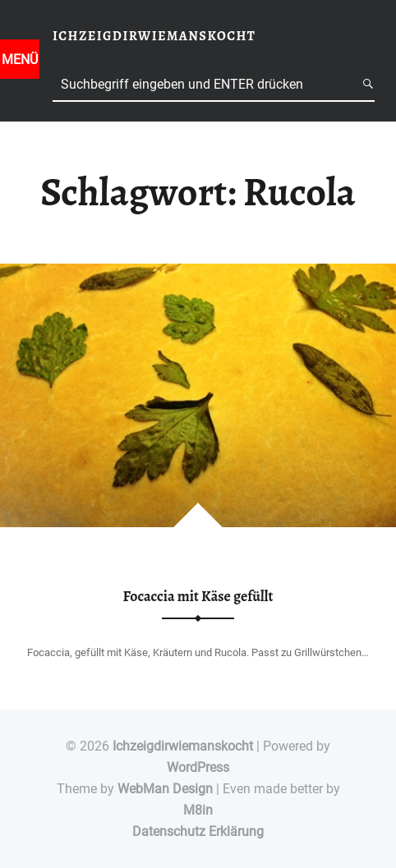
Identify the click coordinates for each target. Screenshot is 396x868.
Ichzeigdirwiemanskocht (183, 746)
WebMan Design (165, 789)
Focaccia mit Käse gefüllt (198, 596)
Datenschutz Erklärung (198, 831)
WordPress (198, 767)
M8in (198, 810)
